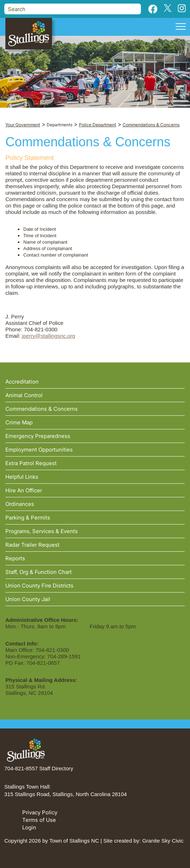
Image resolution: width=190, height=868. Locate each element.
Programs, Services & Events (42, 531)
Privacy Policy (40, 812)
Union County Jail (28, 599)
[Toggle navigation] (181, 28)
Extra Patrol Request (31, 463)
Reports (15, 558)
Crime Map (19, 422)
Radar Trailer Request (32, 545)
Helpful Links (22, 477)
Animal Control (24, 395)
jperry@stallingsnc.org (49, 336)
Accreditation (22, 382)
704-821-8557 (21, 768)
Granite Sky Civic (163, 841)
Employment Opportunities (39, 450)
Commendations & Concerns (42, 409)
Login (29, 827)
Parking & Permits (28, 518)
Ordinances (20, 504)
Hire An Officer (24, 490)
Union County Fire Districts (39, 586)
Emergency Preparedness (38, 436)
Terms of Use (39, 820)
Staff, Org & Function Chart (39, 572)
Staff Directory (56, 768)
